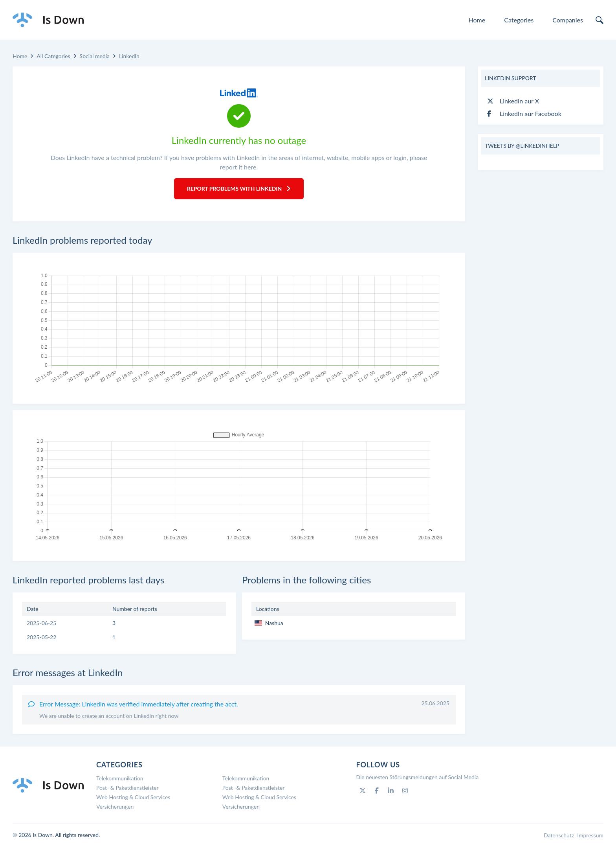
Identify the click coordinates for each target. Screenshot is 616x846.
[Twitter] (363, 791)
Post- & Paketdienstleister (127, 788)
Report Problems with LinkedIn (239, 189)
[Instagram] (405, 791)
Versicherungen (115, 806)
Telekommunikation (120, 778)
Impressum (590, 835)
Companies (568, 20)
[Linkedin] (391, 791)
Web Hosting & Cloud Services (133, 797)
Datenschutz (559, 835)
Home (477, 20)
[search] (599, 20)
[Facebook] (377, 791)
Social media (95, 56)
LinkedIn (129, 56)
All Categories (53, 56)
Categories (519, 20)
